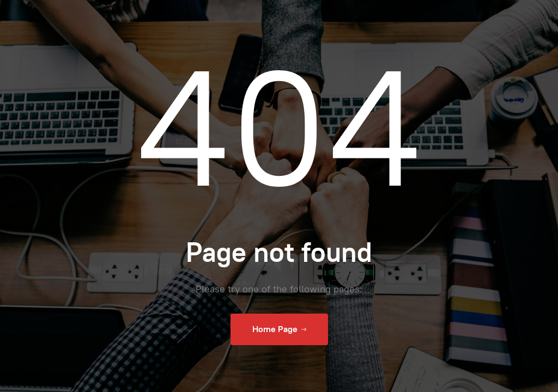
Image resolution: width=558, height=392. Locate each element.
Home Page (279, 329)
